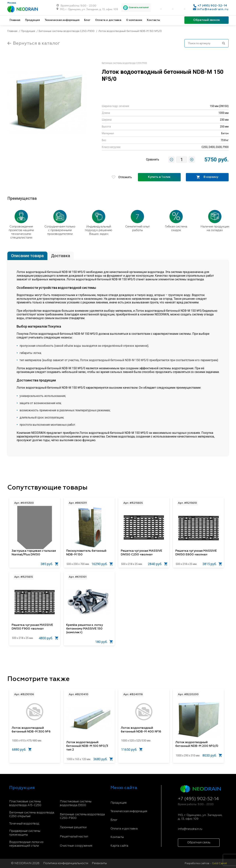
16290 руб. (102, 564)
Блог (87, 20)
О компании (134, 20)
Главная (15, 20)
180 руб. (104, 642)
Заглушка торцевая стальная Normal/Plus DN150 (34, 553)
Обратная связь (199, 843)
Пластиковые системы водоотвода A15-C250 (25, 803)
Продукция (32, 20)
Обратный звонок (207, 20)
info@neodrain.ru (213, 9)
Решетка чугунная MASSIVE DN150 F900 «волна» (32, 627)
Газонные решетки (73, 827)
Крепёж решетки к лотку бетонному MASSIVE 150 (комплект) (85, 629)
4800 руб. (48, 638)
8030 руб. (212, 755)
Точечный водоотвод (24, 824)
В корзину (207, 177)
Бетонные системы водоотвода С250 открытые (32, 815)
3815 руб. (212, 564)
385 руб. (49, 564)
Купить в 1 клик (159, 177)
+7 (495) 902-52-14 (212, 6)
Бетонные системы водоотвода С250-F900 (82, 816)
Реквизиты (99, 863)
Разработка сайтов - (206, 863)
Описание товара (27, 256)
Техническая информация (62, 20)
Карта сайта (119, 846)
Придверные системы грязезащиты (25, 833)
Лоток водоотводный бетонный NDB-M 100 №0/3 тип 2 (87, 746)
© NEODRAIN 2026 (25, 863)
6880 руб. (22, 749)
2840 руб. (158, 564)
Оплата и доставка (108, 20)
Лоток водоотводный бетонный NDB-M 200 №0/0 (197, 744)
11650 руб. (132, 749)
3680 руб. (103, 759)
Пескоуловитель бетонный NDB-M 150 (86, 553)
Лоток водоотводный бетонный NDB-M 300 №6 (31, 730)
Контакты (153, 20)
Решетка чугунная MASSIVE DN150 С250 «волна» (142, 553)
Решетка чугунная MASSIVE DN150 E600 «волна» (196, 553)
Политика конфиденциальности (66, 863)
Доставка (61, 256)
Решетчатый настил (74, 837)
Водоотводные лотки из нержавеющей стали (26, 844)
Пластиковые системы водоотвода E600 (76, 803)
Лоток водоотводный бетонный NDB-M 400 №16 (141, 730)
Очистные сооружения (76, 846)
